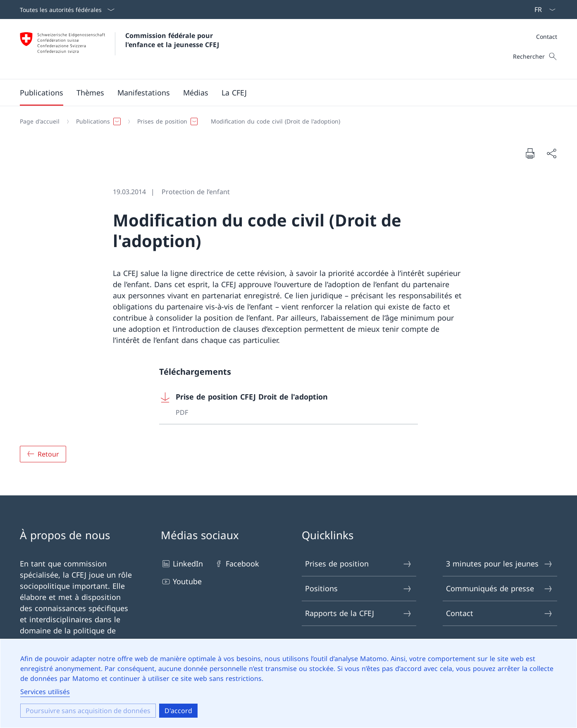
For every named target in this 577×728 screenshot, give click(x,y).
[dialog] (288, 683)
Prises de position (359, 564)
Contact (547, 37)
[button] (42, 93)
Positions (359, 589)
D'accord (178, 711)
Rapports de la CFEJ (359, 613)
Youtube (181, 582)
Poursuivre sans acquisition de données (88, 711)
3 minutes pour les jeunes (500, 564)
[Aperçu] (43, 454)
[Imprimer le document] (530, 153)
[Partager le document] (551, 153)
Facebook (236, 564)
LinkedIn (182, 564)
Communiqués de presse (500, 589)
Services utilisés (45, 692)
